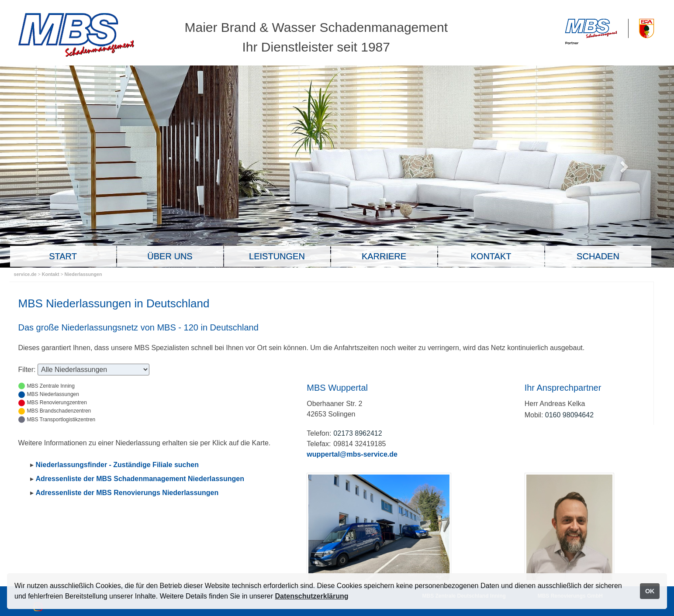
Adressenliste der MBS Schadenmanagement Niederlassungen (140, 479)
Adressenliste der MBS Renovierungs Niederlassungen (127, 493)
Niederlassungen (83, 274)
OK (650, 591)
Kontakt (51, 274)
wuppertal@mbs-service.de (352, 454)
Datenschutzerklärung (311, 596)
